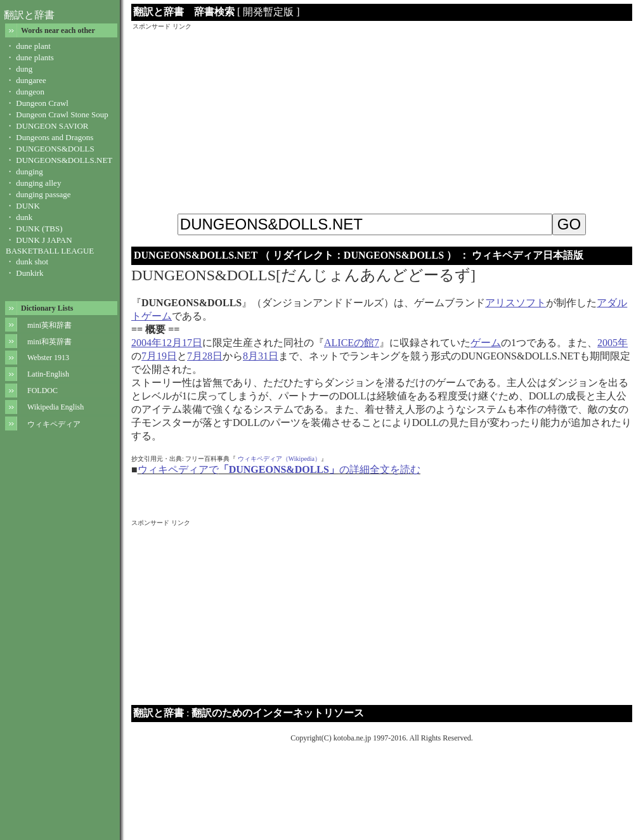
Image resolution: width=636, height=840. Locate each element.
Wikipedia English (55, 407)
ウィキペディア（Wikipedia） (279, 459)
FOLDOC (42, 391)
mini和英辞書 (49, 342)
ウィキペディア (54, 424)
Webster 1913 (48, 358)
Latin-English (48, 374)
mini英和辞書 (49, 325)
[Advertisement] (382, 120)
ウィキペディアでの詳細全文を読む (279, 469)
